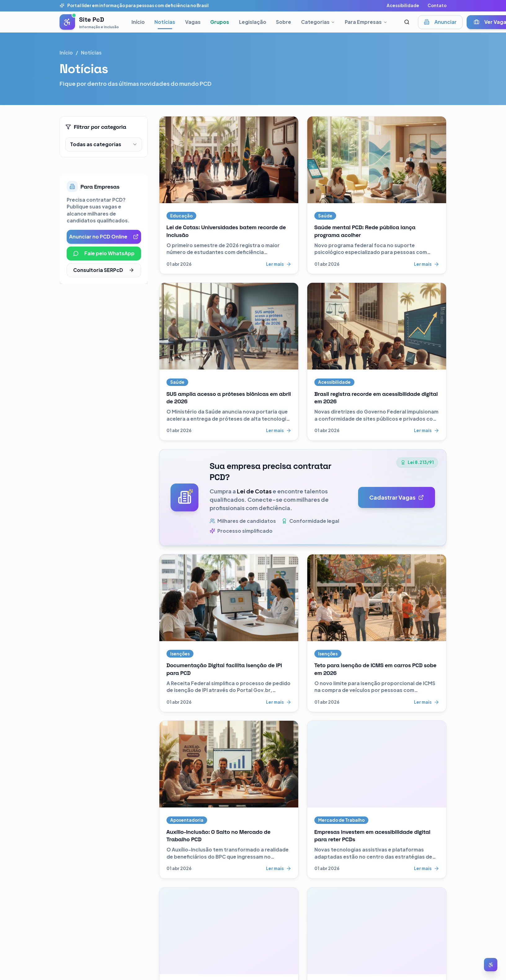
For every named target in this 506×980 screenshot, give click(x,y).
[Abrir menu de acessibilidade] (491, 965)
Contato (437, 5)
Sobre (284, 22)
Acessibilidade (403, 5)
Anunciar (440, 22)
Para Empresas (366, 22)
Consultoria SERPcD (104, 270)
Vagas (193, 22)
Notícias (165, 22)
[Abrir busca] (407, 22)
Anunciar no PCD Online (104, 236)
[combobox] (104, 144)
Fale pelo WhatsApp (104, 253)
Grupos (220, 22)
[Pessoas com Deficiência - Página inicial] (89, 22)
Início (138, 22)
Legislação (253, 22)
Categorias (318, 22)
